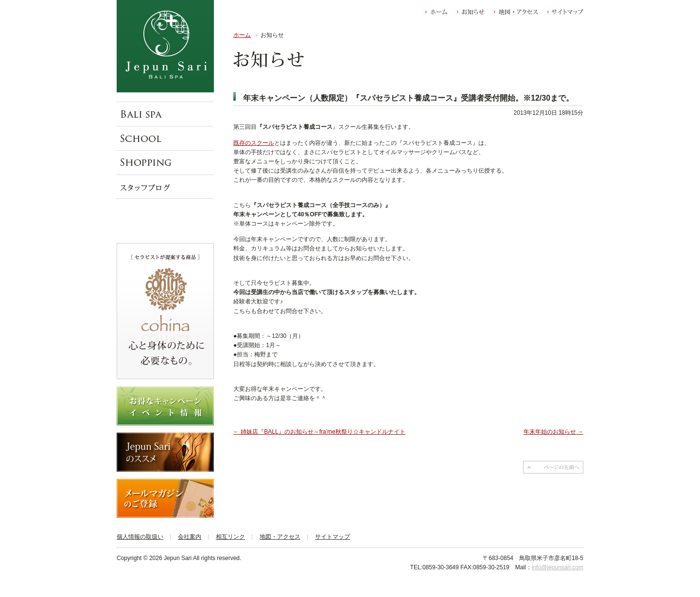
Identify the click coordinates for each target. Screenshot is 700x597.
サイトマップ (332, 537)
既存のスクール (254, 143)
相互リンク (230, 537)
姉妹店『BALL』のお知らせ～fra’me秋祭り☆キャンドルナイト (319, 432)
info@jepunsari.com (558, 567)
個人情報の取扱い (140, 537)
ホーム (242, 35)
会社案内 (190, 537)
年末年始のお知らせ (553, 432)
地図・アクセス (280, 537)
